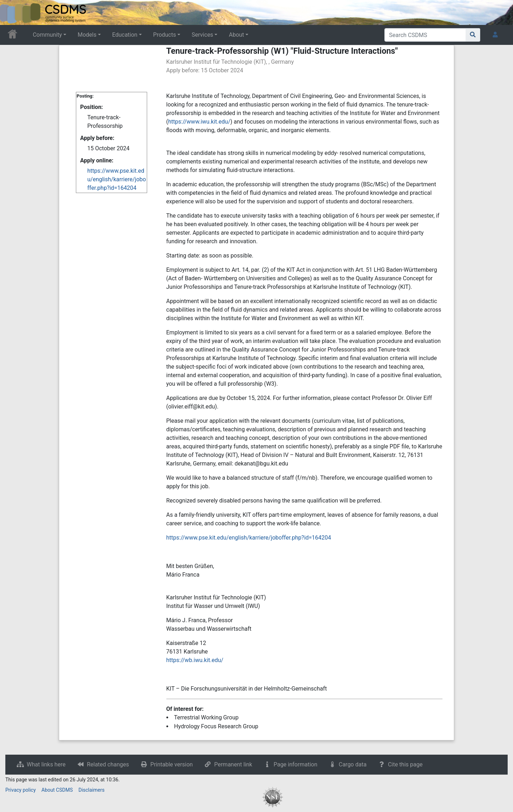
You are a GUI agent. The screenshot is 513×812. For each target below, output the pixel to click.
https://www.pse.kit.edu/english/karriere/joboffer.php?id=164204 (117, 179)
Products (165, 35)
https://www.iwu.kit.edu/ (199, 122)
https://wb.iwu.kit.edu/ (195, 660)
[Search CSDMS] (425, 35)
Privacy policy (20, 790)
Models (87, 35)
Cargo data (353, 764)
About (236, 35)
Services (202, 35)
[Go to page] (473, 35)
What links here (46, 764)
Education (125, 35)
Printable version (172, 764)
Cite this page (405, 764)
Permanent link (233, 764)
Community (47, 35)
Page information (296, 764)
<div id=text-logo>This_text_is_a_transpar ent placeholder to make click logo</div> (11, 12)
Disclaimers (91, 790)
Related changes (108, 764)
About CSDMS (57, 790)
